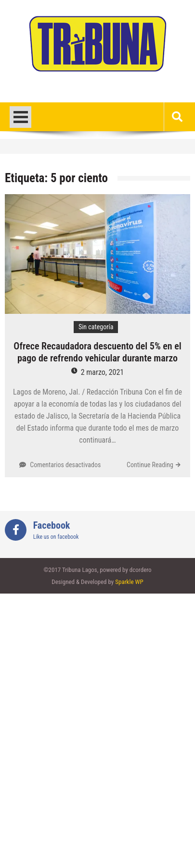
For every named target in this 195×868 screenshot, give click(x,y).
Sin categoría (96, 327)
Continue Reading (150, 465)
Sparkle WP (129, 582)
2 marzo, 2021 (103, 372)
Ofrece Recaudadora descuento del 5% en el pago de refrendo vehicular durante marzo (97, 352)
